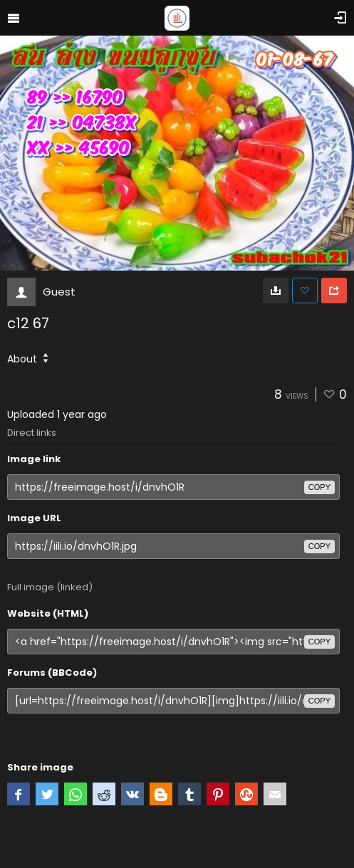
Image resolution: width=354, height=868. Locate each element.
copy (319, 487)
